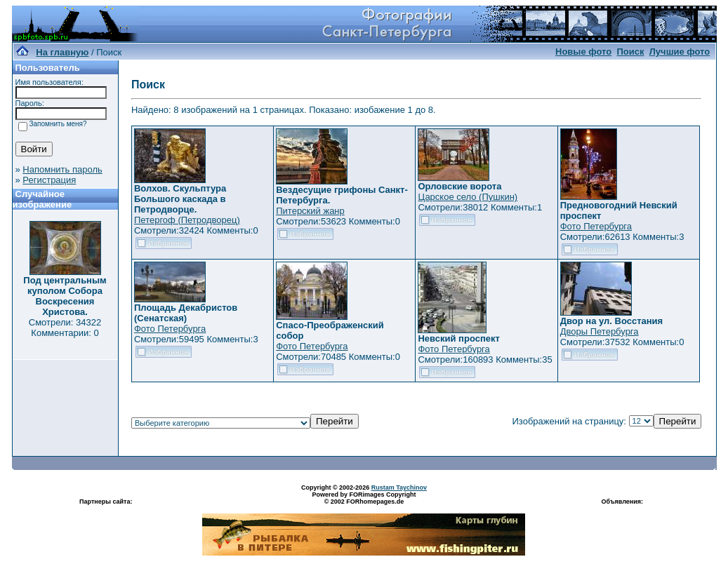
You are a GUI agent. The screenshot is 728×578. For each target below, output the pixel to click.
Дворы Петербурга (600, 331)
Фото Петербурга (596, 226)
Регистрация (49, 180)
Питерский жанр (310, 211)
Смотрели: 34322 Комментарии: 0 (65, 328)
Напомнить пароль (62, 169)
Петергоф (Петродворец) (187, 220)
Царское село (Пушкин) (468, 197)
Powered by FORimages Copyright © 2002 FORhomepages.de (364, 498)
